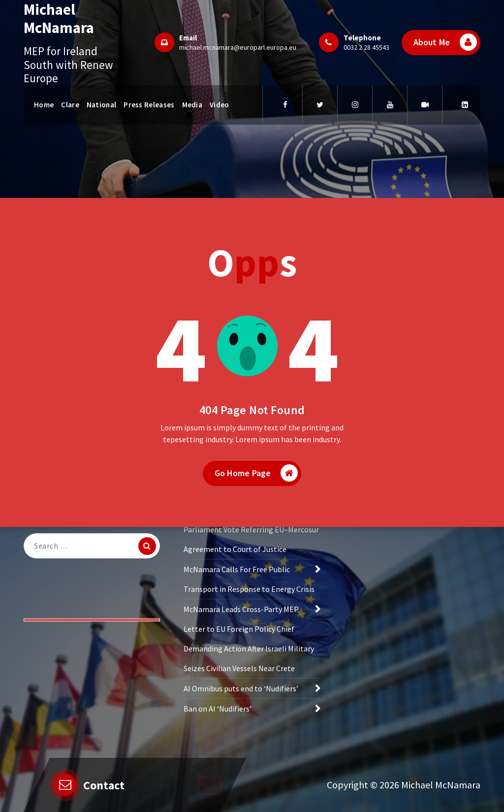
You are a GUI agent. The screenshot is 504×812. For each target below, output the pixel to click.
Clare (70, 105)
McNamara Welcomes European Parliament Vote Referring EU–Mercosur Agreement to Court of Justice (251, 532)
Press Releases (149, 105)
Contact (104, 785)
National (101, 105)
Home (44, 105)
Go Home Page (256, 476)
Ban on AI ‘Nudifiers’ (218, 711)
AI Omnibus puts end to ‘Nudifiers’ (241, 691)
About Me (445, 42)
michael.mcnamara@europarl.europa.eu (238, 47)
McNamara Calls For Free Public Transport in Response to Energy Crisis (249, 582)
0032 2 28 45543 (366, 47)
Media (192, 105)
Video (220, 105)
